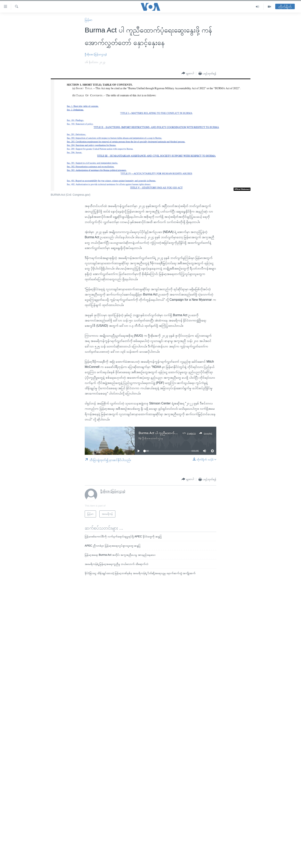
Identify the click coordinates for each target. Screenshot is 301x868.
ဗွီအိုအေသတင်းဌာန (153, 438)
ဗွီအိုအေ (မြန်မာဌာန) (96, 54)
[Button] (188, 73)
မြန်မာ (89, 20)
